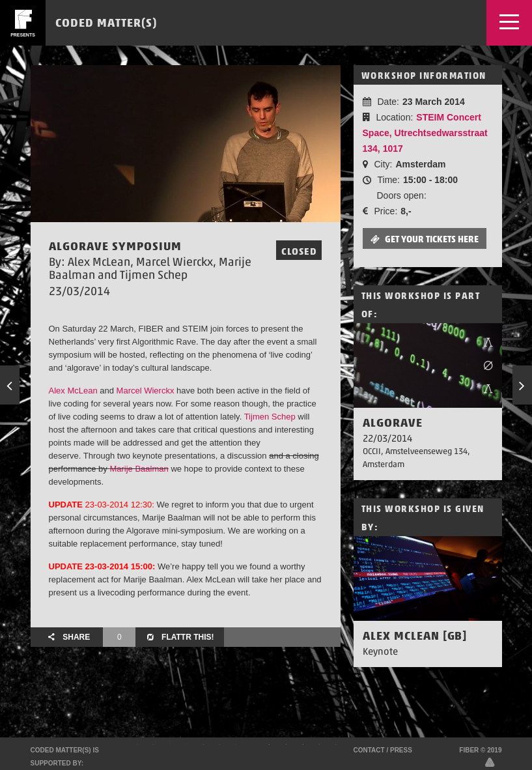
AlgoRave (393, 422)
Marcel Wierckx (146, 391)
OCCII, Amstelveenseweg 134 (415, 451)
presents (23, 35)
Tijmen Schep (270, 417)
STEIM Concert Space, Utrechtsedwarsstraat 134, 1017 (425, 133)
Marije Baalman (139, 469)
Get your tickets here (425, 239)
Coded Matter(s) (106, 22)
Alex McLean (73, 391)
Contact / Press (383, 750)
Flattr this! (179, 637)
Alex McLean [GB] (415, 635)
